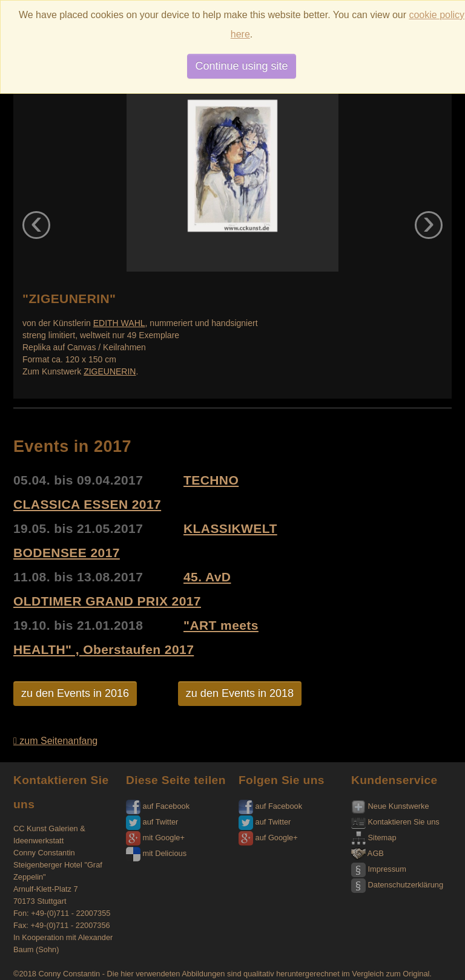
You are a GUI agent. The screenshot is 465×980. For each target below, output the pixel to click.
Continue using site (241, 66)
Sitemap (374, 838)
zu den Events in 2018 (240, 693)
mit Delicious (156, 853)
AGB (368, 853)
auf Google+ (268, 838)
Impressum (379, 869)
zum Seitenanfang (55, 741)
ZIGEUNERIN (110, 371)
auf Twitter (152, 822)
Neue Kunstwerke (390, 806)
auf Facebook (158, 806)
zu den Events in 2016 (75, 693)
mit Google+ (155, 838)
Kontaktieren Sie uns (395, 822)
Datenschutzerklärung (397, 885)
